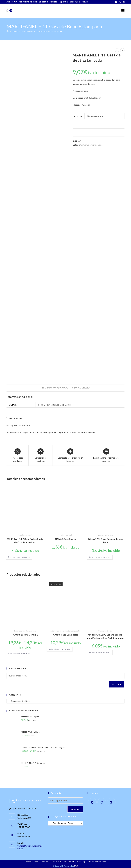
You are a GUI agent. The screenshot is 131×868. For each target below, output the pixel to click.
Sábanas (33, 631)
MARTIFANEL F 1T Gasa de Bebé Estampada (41, 31)
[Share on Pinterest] (70, 455)
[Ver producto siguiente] (122, 50)
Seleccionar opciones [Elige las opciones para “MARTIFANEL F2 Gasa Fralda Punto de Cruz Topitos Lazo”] (19, 557)
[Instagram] (120, 2)
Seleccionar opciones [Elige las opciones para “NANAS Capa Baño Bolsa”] (59, 649)
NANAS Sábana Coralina (25, 635)
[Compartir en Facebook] (40, 455)
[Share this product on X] (17, 455)
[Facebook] (116, 2)
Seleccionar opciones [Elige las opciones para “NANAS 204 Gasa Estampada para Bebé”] (100, 557)
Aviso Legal (81, 862)
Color (78, 117)
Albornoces (55, 631)
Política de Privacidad (97, 862)
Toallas (78, 631)
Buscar (117, 684)
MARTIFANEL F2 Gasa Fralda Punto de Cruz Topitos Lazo (25, 541)
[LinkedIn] (123, 2)
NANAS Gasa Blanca (65, 539)
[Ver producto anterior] (117, 50)
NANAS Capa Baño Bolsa (65, 635)
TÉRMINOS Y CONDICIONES (62, 862)
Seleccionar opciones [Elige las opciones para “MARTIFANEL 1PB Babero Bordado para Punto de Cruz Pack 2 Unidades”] (100, 653)
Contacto (44, 862)
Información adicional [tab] (55, 388)
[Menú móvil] (123, 11)
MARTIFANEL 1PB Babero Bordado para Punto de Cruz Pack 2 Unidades (106, 636)
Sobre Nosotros (32, 862)
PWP (76, 866)
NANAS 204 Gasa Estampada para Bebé (106, 541)
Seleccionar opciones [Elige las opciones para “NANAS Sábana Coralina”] (19, 653)
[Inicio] (8, 31)
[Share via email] (106, 455)
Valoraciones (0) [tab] (81, 388)
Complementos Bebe (93, 145)
